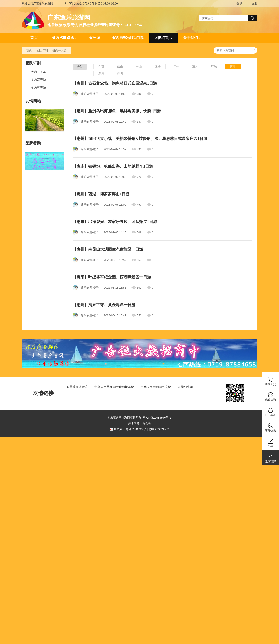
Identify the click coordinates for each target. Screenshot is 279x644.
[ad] (45, 161)
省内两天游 (38, 80)
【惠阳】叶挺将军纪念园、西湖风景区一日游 (112, 277)
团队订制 (163, 38)
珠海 (158, 66)
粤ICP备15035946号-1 (157, 418)
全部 (101, 66)
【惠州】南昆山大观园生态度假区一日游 (108, 249)
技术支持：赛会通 (139, 423)
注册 (254, 3)
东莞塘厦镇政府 (77, 387)
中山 (139, 66)
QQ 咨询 (270, 415)
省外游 (94, 38)
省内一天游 (38, 72)
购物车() (271, 384)
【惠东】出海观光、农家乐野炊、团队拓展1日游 (115, 222)
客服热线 (270, 431)
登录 (239, 3)
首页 (34, 38)
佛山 (120, 66)
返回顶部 (270, 462)
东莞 (101, 73)
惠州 (233, 66)
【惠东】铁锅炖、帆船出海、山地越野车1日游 (113, 166)
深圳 (120, 73)
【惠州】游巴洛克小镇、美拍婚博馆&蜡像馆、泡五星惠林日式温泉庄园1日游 (140, 139)
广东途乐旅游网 (69, 18)
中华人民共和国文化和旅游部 (114, 387)
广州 (176, 66)
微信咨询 (270, 400)
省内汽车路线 (64, 38)
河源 (214, 66)
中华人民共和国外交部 (156, 387)
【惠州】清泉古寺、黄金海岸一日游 (104, 305)
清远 (195, 66)
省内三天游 (38, 88)
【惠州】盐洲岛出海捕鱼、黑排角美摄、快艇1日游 (117, 111)
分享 (270, 446)
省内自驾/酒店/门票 (128, 38)
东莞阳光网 (185, 387)
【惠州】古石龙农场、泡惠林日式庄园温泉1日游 (115, 83)
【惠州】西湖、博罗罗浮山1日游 (101, 194)
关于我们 (192, 38)
